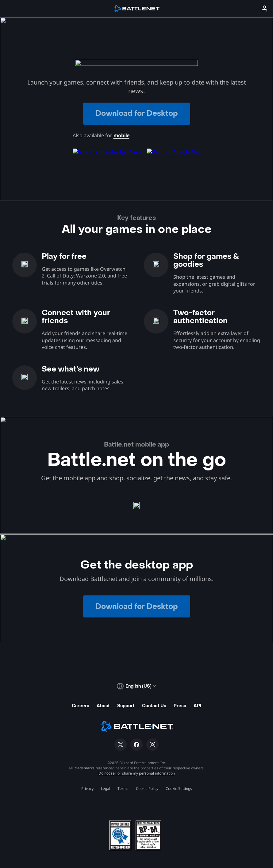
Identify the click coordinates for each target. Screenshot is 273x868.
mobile (121, 135)
